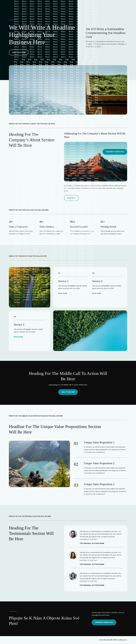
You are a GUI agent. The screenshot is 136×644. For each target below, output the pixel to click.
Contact (42, 105)
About (16, 1)
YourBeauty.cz (10, 152)
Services (95, 229)
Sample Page (84, 229)
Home (62, 176)
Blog (23, 59)
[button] (115, 152)
